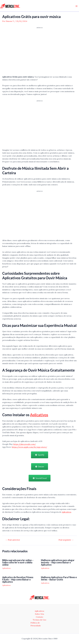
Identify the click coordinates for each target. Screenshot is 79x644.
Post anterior (13, 540)
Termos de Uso (39, 620)
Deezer (40, 466)
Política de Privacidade (36, 624)
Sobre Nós (39, 614)
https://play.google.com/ (25, 444)
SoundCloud (40, 478)
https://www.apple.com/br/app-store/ (30, 447)
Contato (39, 617)
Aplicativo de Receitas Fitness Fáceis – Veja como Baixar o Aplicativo (18, 579)
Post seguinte (66, 540)
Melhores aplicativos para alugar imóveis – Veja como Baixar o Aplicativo (58, 562)
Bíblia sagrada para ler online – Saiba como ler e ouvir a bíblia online (18, 562)
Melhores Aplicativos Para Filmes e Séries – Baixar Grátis (59, 578)
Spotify (40, 455)
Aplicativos (39, 415)
